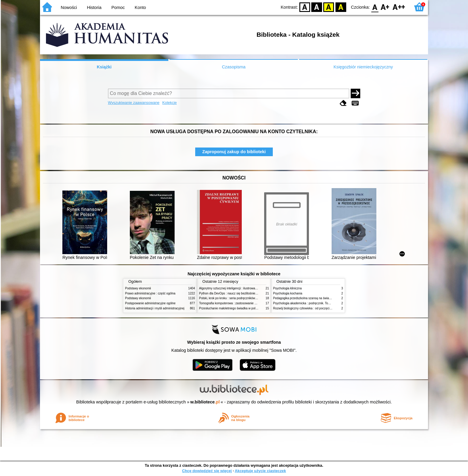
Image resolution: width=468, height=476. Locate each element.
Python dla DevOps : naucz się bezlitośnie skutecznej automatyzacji (244, 293)
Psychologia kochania (288, 293)
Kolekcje (170, 103)
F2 (399, 7)
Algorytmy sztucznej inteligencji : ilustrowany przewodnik (237, 288)
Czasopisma (234, 67)
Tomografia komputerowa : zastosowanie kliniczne (233, 303)
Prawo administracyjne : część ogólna (150, 293)
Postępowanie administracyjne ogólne (150, 303)
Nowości (69, 7)
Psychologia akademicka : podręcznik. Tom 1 (303, 303)
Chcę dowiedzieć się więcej (207, 471)
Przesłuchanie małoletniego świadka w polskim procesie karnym (242, 308)
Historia (94, 7)
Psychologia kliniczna (287, 288)
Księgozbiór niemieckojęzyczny (363, 67)
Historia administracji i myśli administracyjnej (155, 308)
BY (341, 7)
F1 (385, 7)
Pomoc (118, 7)
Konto (140, 7)
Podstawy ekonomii (138, 288)
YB (329, 7)
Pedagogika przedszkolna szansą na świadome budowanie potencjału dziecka (325, 298)
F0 (375, 7)
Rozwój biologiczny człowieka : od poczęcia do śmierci (309, 308)
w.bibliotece (205, 402)
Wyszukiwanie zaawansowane (134, 103)
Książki (104, 67)
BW (317, 7)
